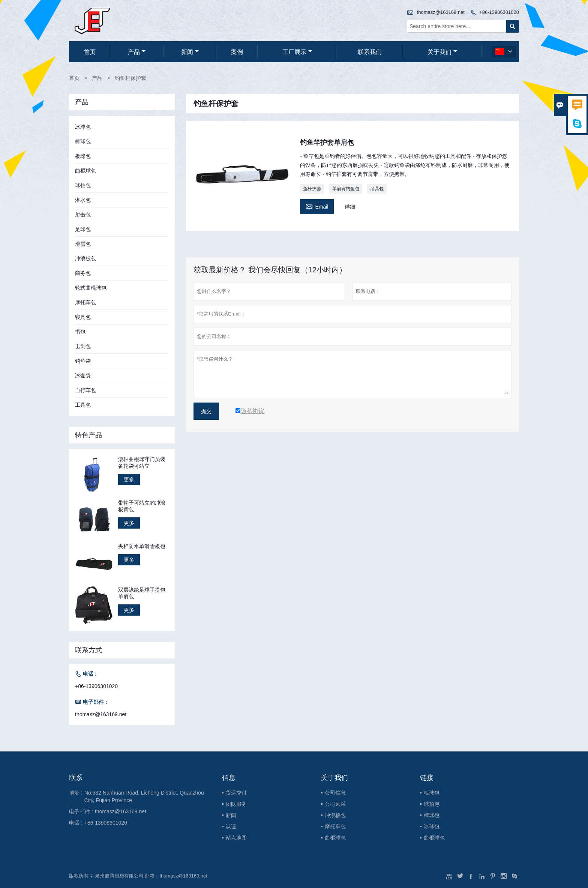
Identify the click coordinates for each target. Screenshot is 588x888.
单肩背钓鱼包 (346, 189)
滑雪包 (83, 244)
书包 (80, 332)
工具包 (83, 405)
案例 (237, 52)
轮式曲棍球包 (91, 288)
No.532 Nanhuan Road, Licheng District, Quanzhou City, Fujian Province (144, 796)
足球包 (83, 229)
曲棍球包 (85, 171)
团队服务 (236, 804)
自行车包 (85, 390)
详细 (350, 207)
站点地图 (236, 838)
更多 (129, 479)
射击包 (83, 215)
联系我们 (370, 52)
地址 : (76, 793)
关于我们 (442, 52)
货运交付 (236, 793)
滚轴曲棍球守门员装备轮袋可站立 (142, 463)
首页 (90, 52)
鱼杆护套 (312, 189)
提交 (206, 411)
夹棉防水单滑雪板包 (142, 546)
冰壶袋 (83, 376)
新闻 (190, 52)
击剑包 (83, 346)
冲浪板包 (85, 258)
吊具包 (377, 189)
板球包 (83, 156)
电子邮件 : (81, 811)
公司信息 (335, 793)
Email (317, 206)
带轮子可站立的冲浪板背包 (142, 506)
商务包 (83, 273)
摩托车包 (85, 302)
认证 (231, 826)
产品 (137, 52)
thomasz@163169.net (441, 12)
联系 (76, 778)
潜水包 (83, 200)
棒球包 (83, 141)
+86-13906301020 (499, 12)
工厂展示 (297, 52)
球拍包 (83, 185)
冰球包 (83, 127)
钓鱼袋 (83, 361)
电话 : (76, 823)
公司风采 (335, 804)
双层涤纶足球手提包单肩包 (142, 593)
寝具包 (83, 317)
